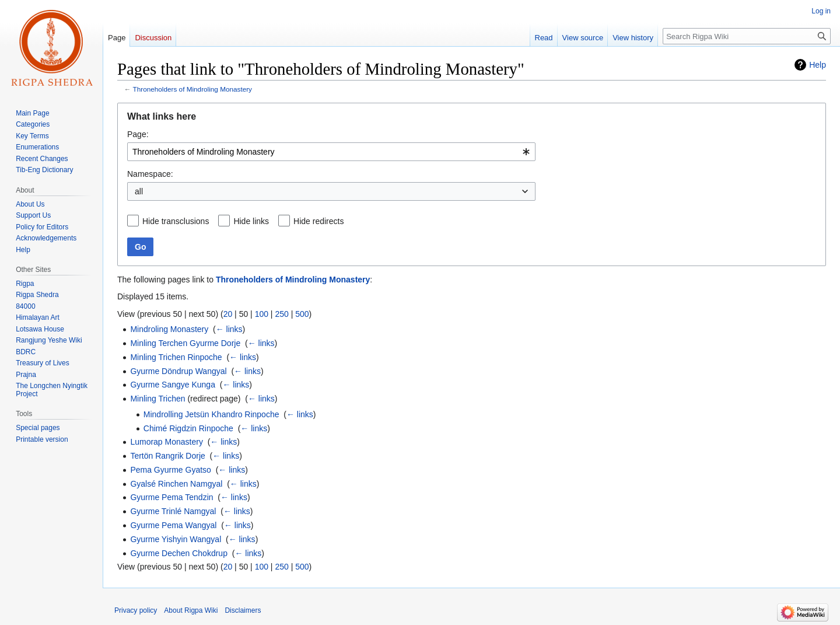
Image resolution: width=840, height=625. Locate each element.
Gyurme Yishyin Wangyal (176, 539)
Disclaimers (243, 610)
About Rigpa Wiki (191, 610)
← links (229, 329)
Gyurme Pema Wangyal (173, 525)
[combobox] (331, 152)
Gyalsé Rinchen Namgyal (176, 484)
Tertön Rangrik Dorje (167, 456)
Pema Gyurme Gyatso (171, 470)
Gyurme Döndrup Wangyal (178, 371)
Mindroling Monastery (169, 329)
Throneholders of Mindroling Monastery (192, 89)
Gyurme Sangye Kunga (173, 385)
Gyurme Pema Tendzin (171, 497)
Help (818, 65)
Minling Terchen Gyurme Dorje (185, 343)
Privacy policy (136, 610)
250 (281, 314)
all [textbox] (139, 191)
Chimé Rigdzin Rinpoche (188, 428)
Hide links (251, 221)
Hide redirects (318, 221)
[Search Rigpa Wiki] (747, 36)
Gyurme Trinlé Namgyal (173, 511)
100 (262, 314)
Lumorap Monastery (167, 442)
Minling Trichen (157, 399)
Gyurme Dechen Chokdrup (179, 553)
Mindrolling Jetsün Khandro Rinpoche (211, 414)
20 (228, 314)
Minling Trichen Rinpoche (176, 357)
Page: (138, 134)
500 (302, 314)
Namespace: (150, 174)
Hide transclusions (176, 221)
